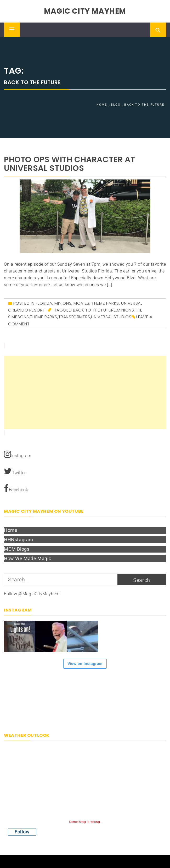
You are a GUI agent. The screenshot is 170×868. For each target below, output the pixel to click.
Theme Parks (105, 303)
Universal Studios (111, 317)
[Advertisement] (85, 392)
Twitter (15, 471)
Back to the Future (95, 310)
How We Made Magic (27, 558)
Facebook (16, 488)
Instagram (18, 454)
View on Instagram (85, 664)
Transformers (74, 317)
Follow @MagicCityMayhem (32, 594)
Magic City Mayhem (85, 11)
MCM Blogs (17, 549)
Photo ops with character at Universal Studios (69, 164)
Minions (63, 303)
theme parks (44, 317)
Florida (44, 303)
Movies (81, 303)
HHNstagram (19, 540)
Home (11, 530)
